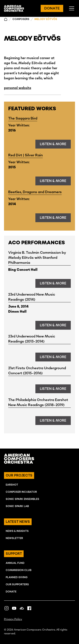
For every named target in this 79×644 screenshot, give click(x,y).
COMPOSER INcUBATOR (21, 492)
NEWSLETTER (14, 538)
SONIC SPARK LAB (17, 506)
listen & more (53, 144)
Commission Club (19, 570)
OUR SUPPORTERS (17, 585)
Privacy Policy (13, 619)
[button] (71, 8)
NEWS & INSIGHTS (17, 531)
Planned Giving (17, 577)
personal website (18, 88)
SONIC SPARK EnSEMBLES (22, 499)
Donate (11, 592)
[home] (14, 8)
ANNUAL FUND (15, 563)
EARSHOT (12, 485)
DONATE (52, 8)
